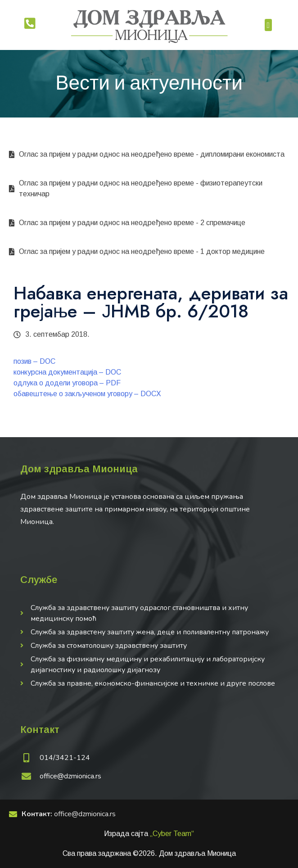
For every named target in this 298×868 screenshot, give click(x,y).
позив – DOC (34, 361)
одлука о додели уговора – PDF (67, 383)
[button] (268, 25)
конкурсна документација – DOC (67, 372)
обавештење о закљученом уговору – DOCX (87, 394)
